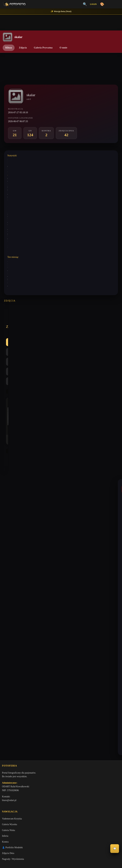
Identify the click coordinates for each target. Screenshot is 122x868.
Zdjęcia (23, 48)
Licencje (6, 701)
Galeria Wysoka (9, 625)
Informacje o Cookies (12, 695)
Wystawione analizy (16, 172)
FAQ (4, 707)
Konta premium (9, 712)
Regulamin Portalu (11, 683)
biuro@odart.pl (9, 600)
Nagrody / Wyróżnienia (13, 659)
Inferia (5, 636)
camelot (12, 476)
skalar (11, 449)
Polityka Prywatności (12, 689)
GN (45, 321)
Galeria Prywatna (43, 48)
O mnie (64, 48)
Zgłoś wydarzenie (10, 724)
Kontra (59, 321)
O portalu (6, 678)
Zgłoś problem (9, 718)
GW (31, 321)
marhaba (12, 534)
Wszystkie (15, 321)
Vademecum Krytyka (12, 619)
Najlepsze (77, 321)
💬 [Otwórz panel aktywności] (115, 849)
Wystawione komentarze (17, 160)
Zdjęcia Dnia (8, 654)
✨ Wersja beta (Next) (61, 11)
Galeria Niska (8, 631)
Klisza (9, 48)
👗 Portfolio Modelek (12, 648)
